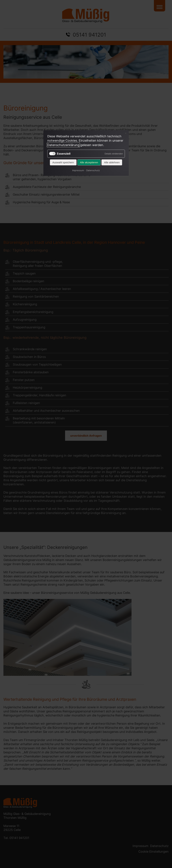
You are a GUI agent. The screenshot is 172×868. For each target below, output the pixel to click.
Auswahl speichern (63, 162)
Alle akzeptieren (89, 162)
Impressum (78, 170)
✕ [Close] (126, 133)
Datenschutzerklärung (63, 145)
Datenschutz (93, 170)
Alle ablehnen (112, 162)
